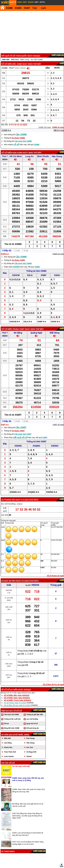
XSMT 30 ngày (58, 421)
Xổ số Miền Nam (9, 149)
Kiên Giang (30, 735)
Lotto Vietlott (9, 753)
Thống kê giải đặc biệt (35, 711)
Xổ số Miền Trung (10, 326)
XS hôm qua (7, 731)
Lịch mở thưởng (32, 716)
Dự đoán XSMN (18, 257)
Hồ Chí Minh (16, 153)
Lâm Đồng (8, 739)
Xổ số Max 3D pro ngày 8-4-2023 (17, 702)
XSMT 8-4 (5, 421)
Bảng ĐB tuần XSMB (12, 725)
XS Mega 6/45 (31, 748)
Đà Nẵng (18, 329)
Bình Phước (43, 153)
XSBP (44, 272)
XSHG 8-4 (55, 318)
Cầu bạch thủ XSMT (23, 431)
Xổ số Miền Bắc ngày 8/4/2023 (17, 692)
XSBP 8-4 (42, 318)
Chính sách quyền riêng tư (49, 867)
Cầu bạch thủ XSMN (23, 260)
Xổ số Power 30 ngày (55, 572)
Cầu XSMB (21, 131)
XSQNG (36, 442)
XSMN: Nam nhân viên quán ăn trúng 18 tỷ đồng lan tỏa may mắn (28, 787)
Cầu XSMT (21, 424)
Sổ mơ (6, 720)
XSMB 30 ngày (58, 124)
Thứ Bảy (34, 496)
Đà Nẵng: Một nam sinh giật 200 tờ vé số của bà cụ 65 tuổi (28, 801)
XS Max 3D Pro (8, 577)
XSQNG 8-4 (33, 489)
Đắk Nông (55, 329)
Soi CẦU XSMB (37, 56)
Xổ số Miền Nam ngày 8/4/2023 (17, 694)
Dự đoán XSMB (18, 134)
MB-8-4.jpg (59, 127)
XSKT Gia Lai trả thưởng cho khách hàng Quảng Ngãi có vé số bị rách (28, 839)
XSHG (57, 272)
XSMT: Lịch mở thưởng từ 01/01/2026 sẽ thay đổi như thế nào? (28, 831)
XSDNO (55, 442)
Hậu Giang (57, 153)
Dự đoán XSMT (18, 427)
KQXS (16, 263)
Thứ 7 (12, 64)
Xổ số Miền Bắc (9, 60)
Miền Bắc (6, 56)
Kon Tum (30, 744)
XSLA (30, 272)
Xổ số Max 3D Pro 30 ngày (53, 681)
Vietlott (29, 753)
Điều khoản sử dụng (32, 867)
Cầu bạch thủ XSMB (23, 138)
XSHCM (16, 272)
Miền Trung (25, 56)
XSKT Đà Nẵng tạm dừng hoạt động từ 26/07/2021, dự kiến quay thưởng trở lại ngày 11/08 (27, 812)
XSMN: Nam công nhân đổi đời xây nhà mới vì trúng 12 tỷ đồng (28, 776)
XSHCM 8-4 (15, 318)
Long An (29, 153)
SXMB (37, 141)
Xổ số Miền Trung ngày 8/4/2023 (17, 697)
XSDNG (18, 442)
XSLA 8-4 (28, 318)
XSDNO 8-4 (52, 489)
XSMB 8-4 (6, 127)
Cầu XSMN (21, 253)
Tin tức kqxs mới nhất (21, 763)
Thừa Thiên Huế (10, 748)
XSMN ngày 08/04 (25, 149)
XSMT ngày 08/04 (27, 326)
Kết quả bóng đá (33, 725)
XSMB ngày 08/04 (25, 60)
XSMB (9, 8)
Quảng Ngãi (36, 329)
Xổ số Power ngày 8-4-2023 (15, 699)
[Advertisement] (32, 30)
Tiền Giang (30, 739)
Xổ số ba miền (11, 686)
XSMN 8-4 (5, 250)
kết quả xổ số (20, 434)
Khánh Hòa (8, 744)
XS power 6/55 (8, 496)
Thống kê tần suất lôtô (12, 716)
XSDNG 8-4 (15, 489)
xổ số (16, 141)
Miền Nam (15, 56)
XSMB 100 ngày (45, 124)
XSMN (18, 8)
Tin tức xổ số (8, 759)
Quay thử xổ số (32, 720)
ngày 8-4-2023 (22, 496)
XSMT (27, 8)
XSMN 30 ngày (58, 250)
